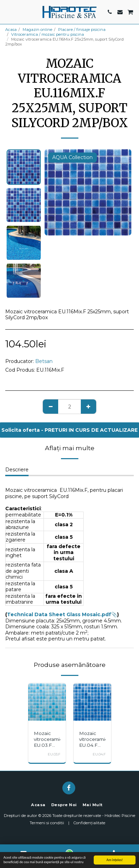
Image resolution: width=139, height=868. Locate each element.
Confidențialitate (89, 823)
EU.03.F (54, 754)
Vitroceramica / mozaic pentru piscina (48, 34)
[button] (8, 12)
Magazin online (37, 30)
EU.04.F (99, 754)
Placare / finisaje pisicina (82, 30)
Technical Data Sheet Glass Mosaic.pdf (59, 614)
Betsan (44, 361)
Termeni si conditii (47, 823)
